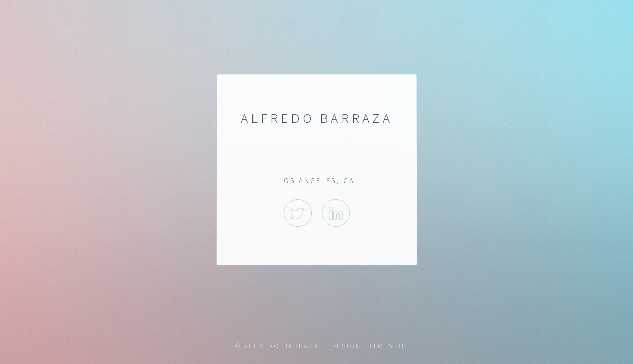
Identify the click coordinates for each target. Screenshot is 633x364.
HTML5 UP (387, 346)
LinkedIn (336, 213)
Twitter (297, 213)
